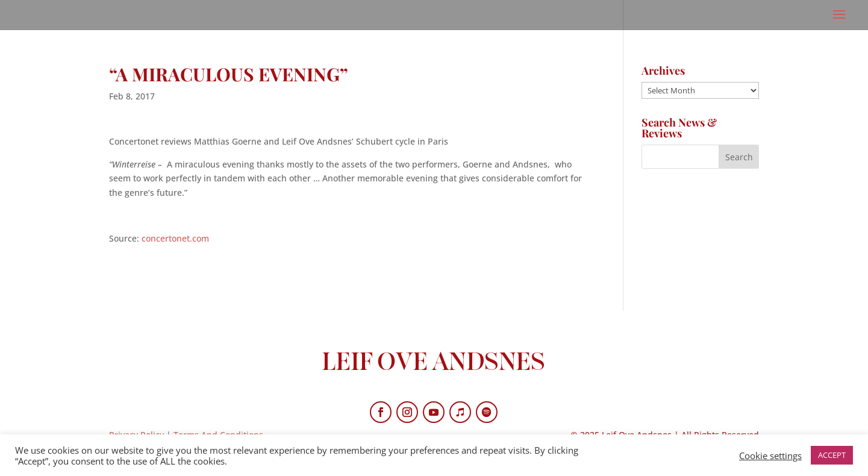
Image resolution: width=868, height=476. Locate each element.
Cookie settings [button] (770, 456)
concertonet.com (175, 238)
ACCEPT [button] (832, 455)
